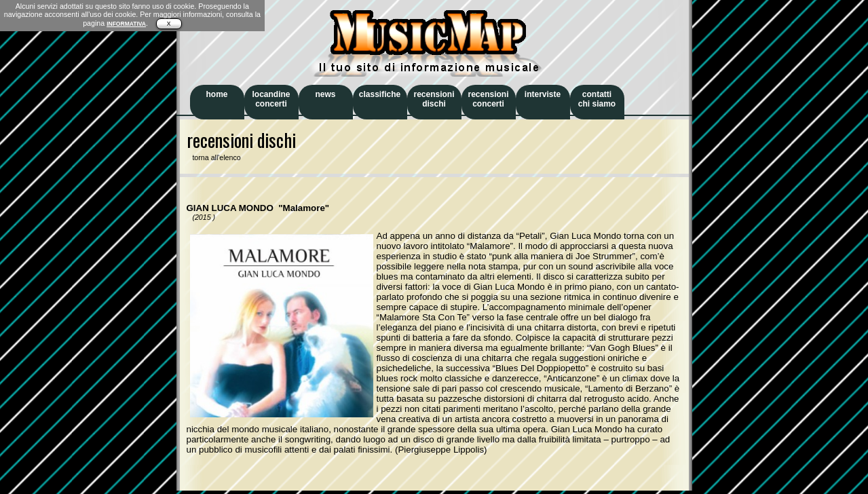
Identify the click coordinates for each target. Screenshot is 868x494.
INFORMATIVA (126, 24)
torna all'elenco (214, 157)
